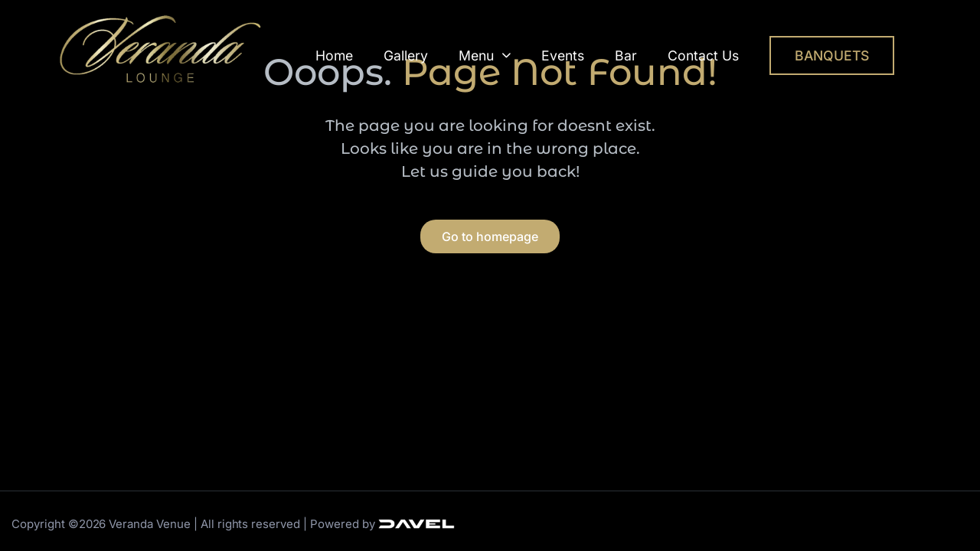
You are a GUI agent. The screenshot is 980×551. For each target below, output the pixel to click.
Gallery (406, 55)
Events (563, 55)
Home (334, 55)
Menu (485, 55)
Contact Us (703, 55)
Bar (626, 55)
